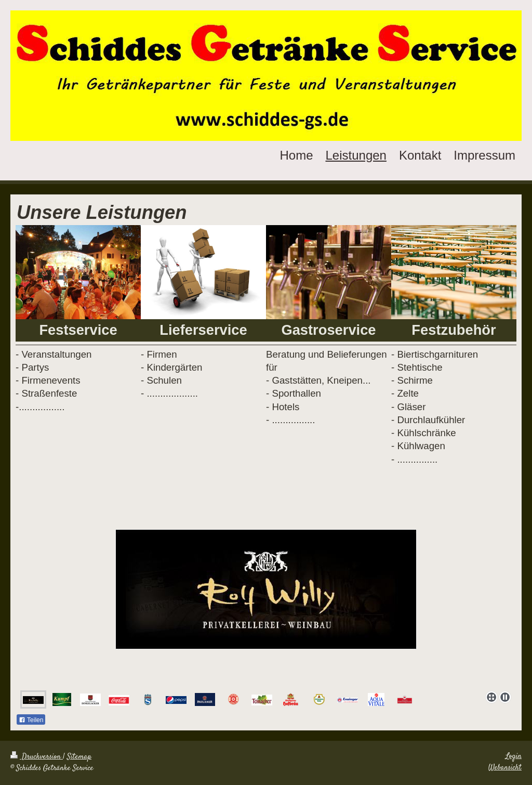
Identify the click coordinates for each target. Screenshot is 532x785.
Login (514, 756)
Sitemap (79, 757)
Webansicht (505, 768)
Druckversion (37, 757)
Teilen (31, 720)
